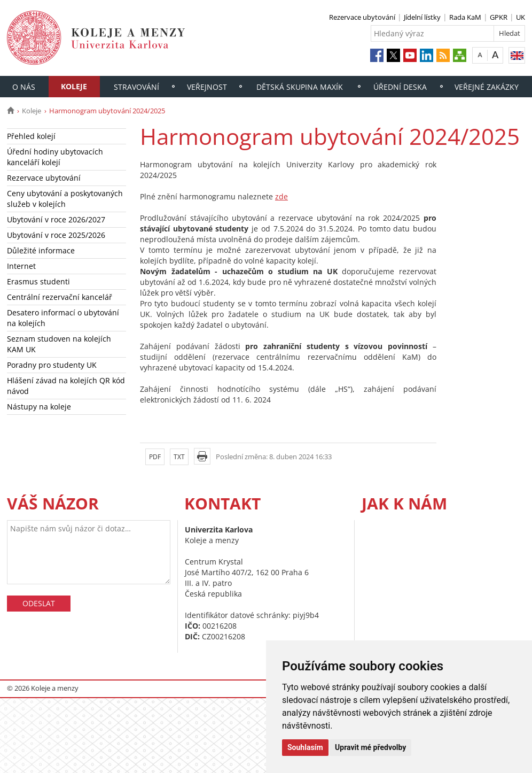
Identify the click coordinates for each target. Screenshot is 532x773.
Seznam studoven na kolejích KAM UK (59, 344)
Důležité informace (41, 250)
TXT (179, 457)
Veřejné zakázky (487, 87)
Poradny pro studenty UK (52, 365)
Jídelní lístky (422, 17)
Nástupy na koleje (39, 407)
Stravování (136, 87)
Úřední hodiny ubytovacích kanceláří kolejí (55, 157)
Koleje (74, 86)
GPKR (499, 17)
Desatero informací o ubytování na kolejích (63, 318)
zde (281, 196)
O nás (24, 87)
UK (521, 17)
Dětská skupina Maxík (300, 87)
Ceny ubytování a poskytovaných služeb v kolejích (65, 199)
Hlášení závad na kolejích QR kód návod (66, 386)
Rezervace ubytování (362, 17)
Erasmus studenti (38, 281)
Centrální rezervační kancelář (60, 297)
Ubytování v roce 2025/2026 (56, 235)
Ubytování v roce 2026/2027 (56, 219)
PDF (155, 457)
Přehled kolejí (31, 136)
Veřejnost (207, 87)
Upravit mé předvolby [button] (370, 747)
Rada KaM (465, 17)
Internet (21, 266)
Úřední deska (400, 87)
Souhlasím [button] (305, 747)
